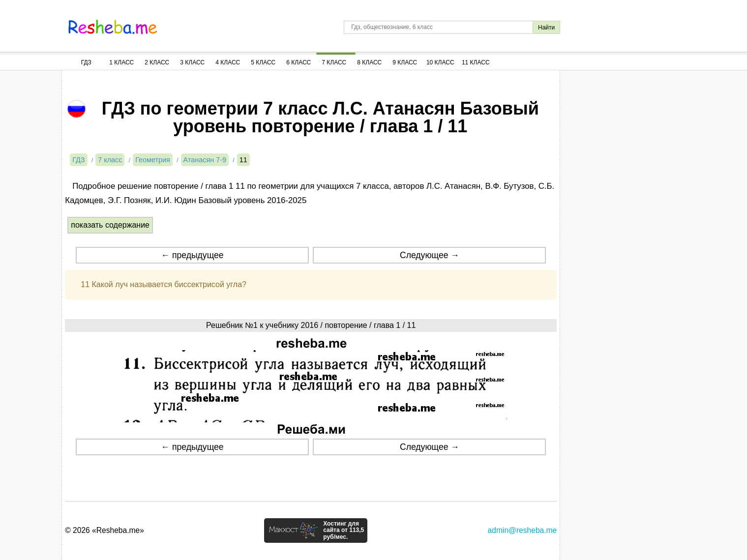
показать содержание (110, 225)
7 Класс (334, 62)
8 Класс (369, 62)
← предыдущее (193, 255)
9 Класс (405, 62)
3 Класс (192, 62)
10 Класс (440, 62)
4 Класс (228, 62)
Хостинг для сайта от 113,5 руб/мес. (344, 531)
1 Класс (121, 62)
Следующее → (430, 255)
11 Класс (476, 62)
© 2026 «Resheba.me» (105, 530)
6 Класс (299, 62)
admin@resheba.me (523, 530)
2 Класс (157, 62)
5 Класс (263, 62)
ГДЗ (86, 62)
